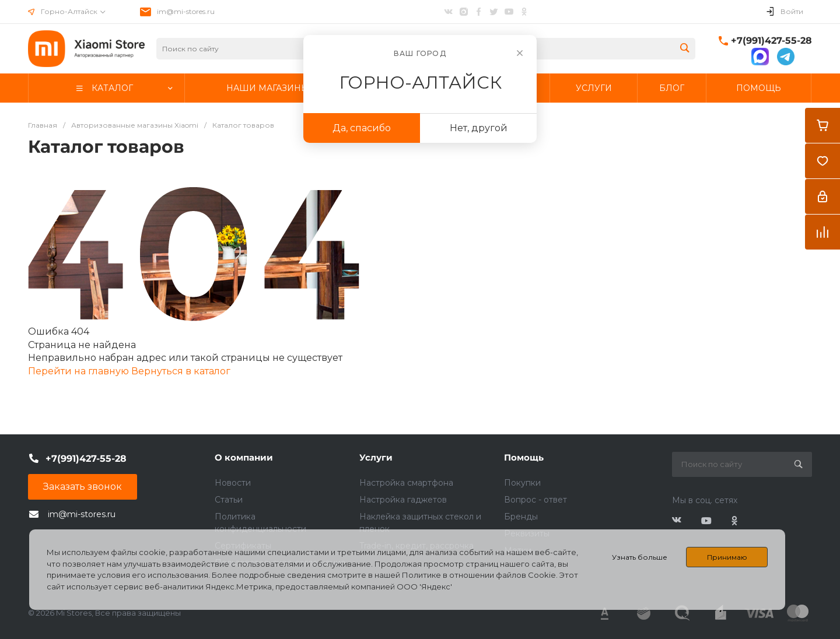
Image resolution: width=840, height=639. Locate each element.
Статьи (229, 500)
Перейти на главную (80, 371)
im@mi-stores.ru (186, 11)
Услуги (376, 457)
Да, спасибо (362, 128)
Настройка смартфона (406, 483)
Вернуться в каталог (181, 371)
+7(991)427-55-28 (771, 41)
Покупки (522, 483)
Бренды (521, 517)
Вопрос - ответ (535, 500)
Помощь (524, 457)
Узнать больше (640, 557)
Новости (233, 483)
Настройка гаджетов (403, 500)
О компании (244, 457)
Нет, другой (479, 128)
